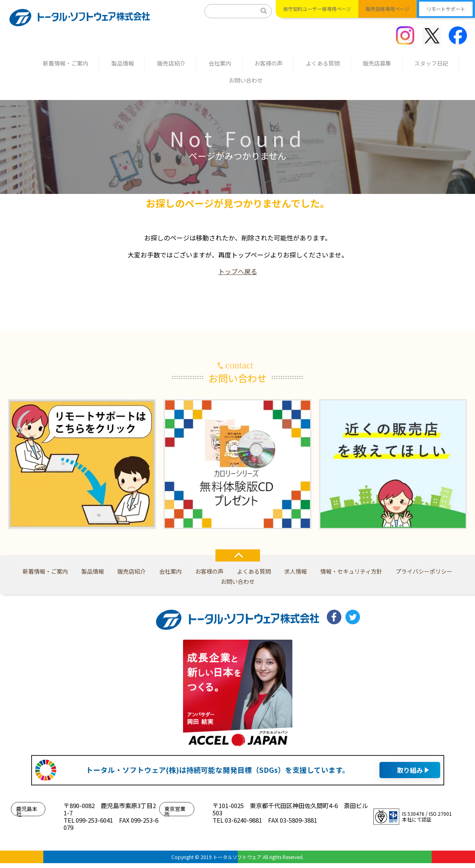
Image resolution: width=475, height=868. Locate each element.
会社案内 (220, 63)
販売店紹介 (171, 63)
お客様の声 (268, 63)
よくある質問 (323, 63)
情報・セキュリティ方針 (351, 571)
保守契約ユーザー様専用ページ (317, 9)
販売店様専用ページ (388, 9)
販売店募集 (377, 63)
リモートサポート (446, 9)
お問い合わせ (246, 80)
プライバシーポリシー (424, 571)
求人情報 (296, 571)
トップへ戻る (238, 271)
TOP (238, 555)
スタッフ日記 (431, 63)
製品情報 (123, 63)
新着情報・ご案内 (66, 63)
